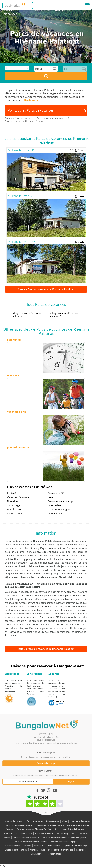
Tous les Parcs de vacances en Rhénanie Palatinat (46, 289)
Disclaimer (39, 846)
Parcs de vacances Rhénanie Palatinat (31, 842)
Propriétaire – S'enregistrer (61, 850)
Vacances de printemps (61, 501)
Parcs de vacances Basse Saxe (26, 838)
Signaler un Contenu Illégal (75, 846)
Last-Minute (14, 340)
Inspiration (42, 10)
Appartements (52, 821)
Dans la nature (15, 509)
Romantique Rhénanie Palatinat (18, 833)
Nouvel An (13, 501)
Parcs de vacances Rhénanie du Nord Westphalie (64, 838)
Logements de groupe (80, 821)
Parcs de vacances (11, 12)
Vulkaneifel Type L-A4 (22, 242)
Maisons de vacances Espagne (64, 842)
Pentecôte (13, 493)
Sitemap (27, 846)
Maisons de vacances (14, 821)
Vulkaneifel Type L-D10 (23, 150)
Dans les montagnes (59, 509)
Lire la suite (31, 100)
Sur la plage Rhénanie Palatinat (19, 825)
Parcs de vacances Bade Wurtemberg (52, 833)
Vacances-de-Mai (17, 412)
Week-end (13, 376)
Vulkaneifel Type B (20, 196)
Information (64, 10)
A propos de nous (13, 846)
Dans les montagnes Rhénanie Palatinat (34, 829)
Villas (64, 821)
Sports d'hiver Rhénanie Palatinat (69, 829)
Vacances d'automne (18, 497)
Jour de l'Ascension (18, 447)
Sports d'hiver (15, 513)
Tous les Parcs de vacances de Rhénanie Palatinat (46, 649)
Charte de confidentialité (16, 850)
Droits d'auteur (54, 846)
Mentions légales (38, 850)
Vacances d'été (56, 493)
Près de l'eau (55, 505)
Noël (51, 497)
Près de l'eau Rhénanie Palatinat (50, 825)
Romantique (55, 513)
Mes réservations (53, 854)
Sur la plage (13, 505)
